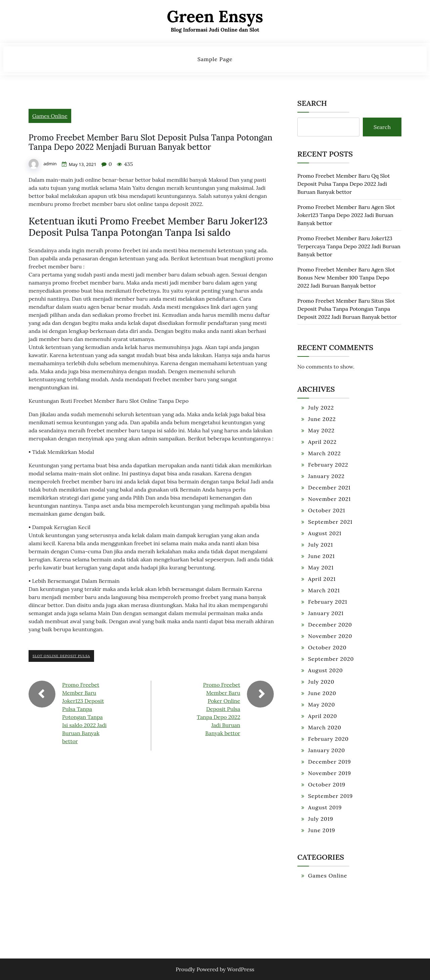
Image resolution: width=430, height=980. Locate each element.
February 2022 (328, 465)
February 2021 (328, 602)
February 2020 (328, 739)
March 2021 (324, 590)
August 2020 (326, 670)
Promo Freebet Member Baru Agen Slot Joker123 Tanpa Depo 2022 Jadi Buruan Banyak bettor (346, 215)
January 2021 (326, 613)
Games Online (50, 116)
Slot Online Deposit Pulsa (61, 656)
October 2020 (327, 647)
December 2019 (330, 762)
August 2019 (325, 807)
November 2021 (329, 499)
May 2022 (321, 430)
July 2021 (320, 545)
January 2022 (326, 476)
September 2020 (331, 659)
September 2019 (330, 796)
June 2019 (322, 830)
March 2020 (325, 727)
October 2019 (327, 784)
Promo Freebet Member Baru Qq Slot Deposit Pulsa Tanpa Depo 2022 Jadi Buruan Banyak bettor (343, 184)
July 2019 (321, 819)
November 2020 (330, 636)
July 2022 (321, 408)
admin (50, 164)
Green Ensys (215, 16)
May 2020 (321, 705)
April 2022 (322, 442)
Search (312, 103)
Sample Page (215, 59)
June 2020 (322, 693)
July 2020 (321, 682)
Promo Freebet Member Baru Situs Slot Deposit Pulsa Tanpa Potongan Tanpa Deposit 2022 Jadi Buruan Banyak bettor (347, 309)
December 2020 (330, 625)
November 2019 (330, 773)
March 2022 (325, 453)
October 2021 (327, 510)
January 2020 (327, 750)
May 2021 (321, 567)
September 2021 (330, 522)
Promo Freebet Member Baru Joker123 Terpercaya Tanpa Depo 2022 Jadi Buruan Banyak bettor (349, 246)
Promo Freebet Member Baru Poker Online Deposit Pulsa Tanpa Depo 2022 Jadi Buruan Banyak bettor (219, 709)
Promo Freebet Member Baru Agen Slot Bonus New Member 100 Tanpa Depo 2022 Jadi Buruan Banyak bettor (346, 278)
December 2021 (329, 487)
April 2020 (323, 716)
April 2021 (322, 579)
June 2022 (322, 419)
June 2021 (321, 556)
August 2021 (325, 533)
